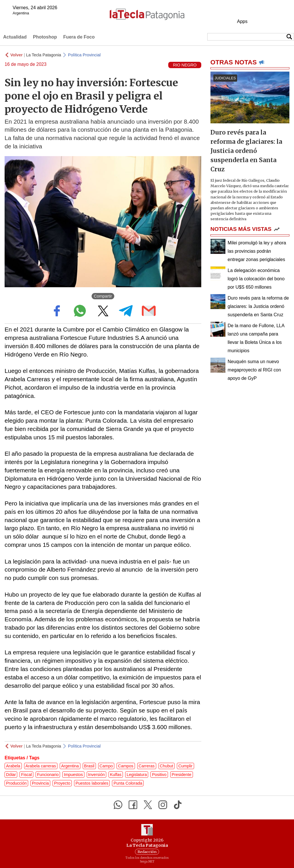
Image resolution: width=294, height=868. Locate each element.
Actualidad (15, 37)
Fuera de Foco (79, 37)
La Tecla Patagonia (44, 55)
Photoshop (45, 37)
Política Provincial (84, 55)
